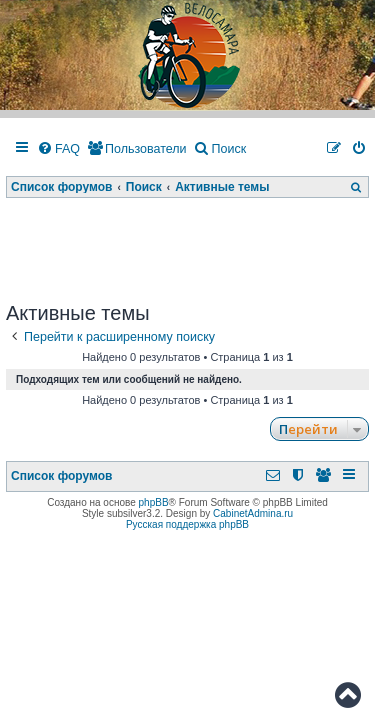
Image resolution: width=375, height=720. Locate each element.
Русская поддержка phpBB (187, 524)
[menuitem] (58, 150)
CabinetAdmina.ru (253, 513)
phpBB (154, 502)
